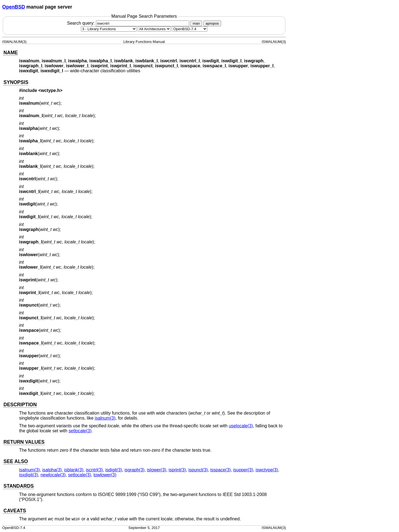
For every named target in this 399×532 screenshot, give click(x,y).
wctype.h (50, 90)
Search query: (129, 23)
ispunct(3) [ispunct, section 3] (198, 470)
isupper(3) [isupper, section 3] (243, 470)
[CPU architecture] (154, 29)
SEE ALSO (16, 461)
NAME (11, 53)
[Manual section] (109, 29)
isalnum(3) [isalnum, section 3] (105, 418)
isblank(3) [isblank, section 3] (74, 470)
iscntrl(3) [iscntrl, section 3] (94, 470)
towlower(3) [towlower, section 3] (105, 475)
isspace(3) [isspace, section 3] (221, 470)
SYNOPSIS (16, 82)
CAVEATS (15, 511)
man (196, 23)
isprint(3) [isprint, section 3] (177, 470)
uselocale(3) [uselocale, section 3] (241, 426)
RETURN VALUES (24, 442)
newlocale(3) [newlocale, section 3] (53, 475)
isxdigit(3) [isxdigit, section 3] (29, 475)
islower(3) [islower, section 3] (156, 470)
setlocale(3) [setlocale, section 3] (80, 431)
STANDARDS (18, 486)
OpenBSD (14, 7)
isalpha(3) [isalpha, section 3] (52, 470)
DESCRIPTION (20, 405)
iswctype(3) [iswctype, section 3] (267, 470)
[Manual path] (190, 29)
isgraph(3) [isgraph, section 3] (134, 470)
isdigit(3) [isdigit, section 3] (114, 470)
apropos (212, 23)
